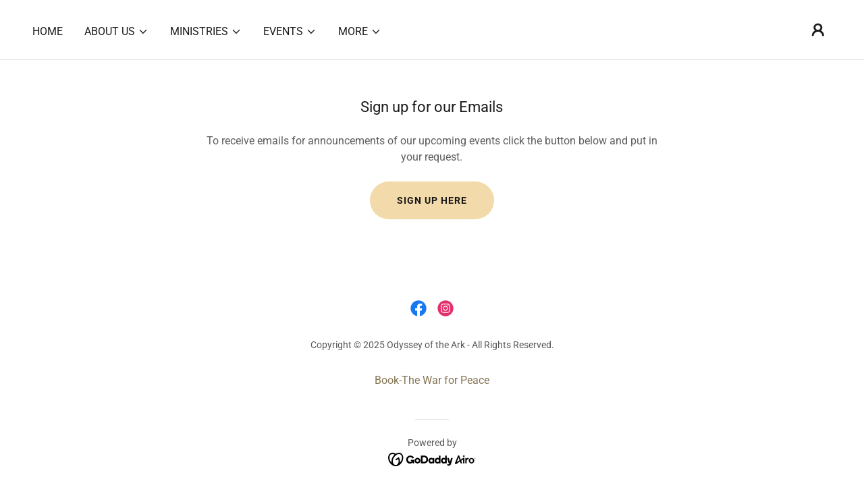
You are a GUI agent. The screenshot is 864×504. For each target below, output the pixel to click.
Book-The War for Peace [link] (432, 380)
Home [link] (48, 31)
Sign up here (432, 200)
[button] (116, 32)
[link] (418, 308)
